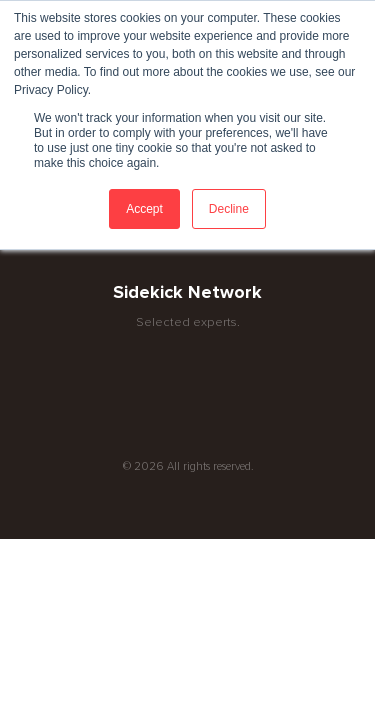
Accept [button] (144, 209)
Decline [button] (229, 209)
